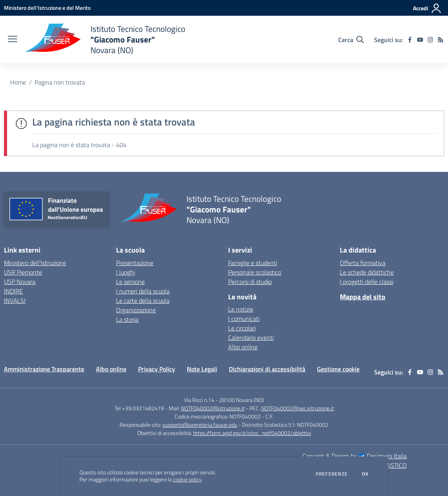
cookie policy (187, 479)
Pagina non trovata (60, 82)
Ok (365, 474)
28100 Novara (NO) (242, 400)
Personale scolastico (255, 272)
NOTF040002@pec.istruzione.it (298, 408)
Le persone (130, 282)
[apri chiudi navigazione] (13, 40)
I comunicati (244, 319)
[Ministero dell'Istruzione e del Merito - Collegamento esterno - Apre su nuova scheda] (47, 8)
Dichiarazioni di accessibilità (267, 369)
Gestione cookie (338, 369)
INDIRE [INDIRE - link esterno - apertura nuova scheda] (13, 291)
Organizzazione (136, 310)
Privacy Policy (157, 369)
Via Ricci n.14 (199, 400)
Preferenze (332, 474)
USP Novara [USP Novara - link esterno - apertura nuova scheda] (20, 282)
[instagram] (430, 40)
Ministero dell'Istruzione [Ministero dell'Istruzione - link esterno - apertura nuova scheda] (35, 263)
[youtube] (420, 40)
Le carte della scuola (143, 301)
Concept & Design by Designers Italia (355, 456)
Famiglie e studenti (253, 263)
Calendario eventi (251, 337)
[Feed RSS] (441, 40)
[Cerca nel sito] (351, 40)
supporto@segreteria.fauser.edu (200, 425)
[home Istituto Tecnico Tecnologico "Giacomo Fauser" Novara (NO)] (105, 40)
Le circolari (242, 328)
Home (18, 82)
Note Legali (202, 369)
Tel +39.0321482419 (139, 408)
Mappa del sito (363, 297)
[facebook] (410, 40)
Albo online (243, 347)
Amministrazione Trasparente (44, 369)
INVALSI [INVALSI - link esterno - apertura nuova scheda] (15, 301)
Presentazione (135, 263)
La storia (127, 319)
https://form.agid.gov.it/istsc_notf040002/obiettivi (252, 433)
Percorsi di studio (250, 282)
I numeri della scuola (143, 291)
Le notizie (241, 309)
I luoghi (125, 272)
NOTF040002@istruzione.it (213, 408)
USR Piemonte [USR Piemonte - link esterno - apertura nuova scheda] (23, 272)
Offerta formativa (363, 263)
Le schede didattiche (367, 272)
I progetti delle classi (367, 282)
